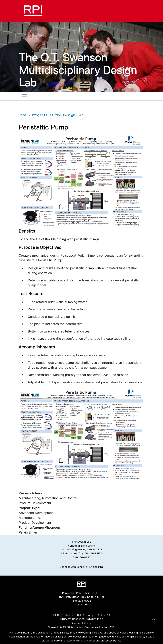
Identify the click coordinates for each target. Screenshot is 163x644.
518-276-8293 (81, 557)
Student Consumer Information (81, 619)
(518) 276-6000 (82, 601)
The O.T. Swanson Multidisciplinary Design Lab (78, 70)
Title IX (104, 615)
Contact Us (81, 605)
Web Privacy (85, 615)
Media (69, 615)
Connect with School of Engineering (81, 567)
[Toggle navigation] (24, 96)
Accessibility (81, 623)
